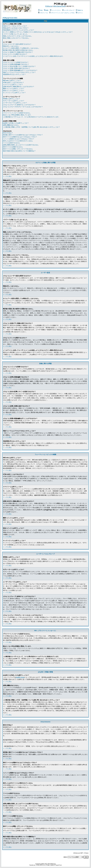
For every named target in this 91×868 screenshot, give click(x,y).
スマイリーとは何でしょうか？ (13, 85)
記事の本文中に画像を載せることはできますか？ (19, 87)
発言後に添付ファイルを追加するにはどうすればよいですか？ (23, 135)
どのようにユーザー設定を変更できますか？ (17, 44)
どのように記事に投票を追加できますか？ (16, 68)
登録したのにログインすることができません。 (18, 36)
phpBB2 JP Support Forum (56, 865)
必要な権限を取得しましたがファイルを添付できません (21, 145)
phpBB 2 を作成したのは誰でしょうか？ (16, 123)
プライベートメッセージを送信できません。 (17, 113)
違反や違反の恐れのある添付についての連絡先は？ (19, 151)
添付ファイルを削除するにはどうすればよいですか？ (20, 137)
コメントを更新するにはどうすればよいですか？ (19, 139)
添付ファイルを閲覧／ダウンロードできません (18, 149)
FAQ (40, 10)
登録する (79, 10)
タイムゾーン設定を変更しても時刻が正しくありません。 (21, 48)
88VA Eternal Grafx (59, 6)
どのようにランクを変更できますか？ (15, 54)
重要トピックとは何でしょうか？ (14, 89)
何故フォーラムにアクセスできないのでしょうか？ (19, 72)
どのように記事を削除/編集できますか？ (16, 64)
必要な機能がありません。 (11, 125)
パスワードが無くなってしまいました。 (16, 34)
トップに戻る (7, 176)
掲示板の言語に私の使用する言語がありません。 (19, 50)
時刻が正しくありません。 (11, 46)
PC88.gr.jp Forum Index (10, 18)
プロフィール (43, 13)
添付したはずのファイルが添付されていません (18, 141)
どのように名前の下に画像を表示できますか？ (18, 52)
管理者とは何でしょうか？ (11, 99)
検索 (46, 10)
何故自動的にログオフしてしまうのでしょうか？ (19, 30)
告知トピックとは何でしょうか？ (14, 91)
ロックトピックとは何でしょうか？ (14, 93)
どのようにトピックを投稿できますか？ (16, 62)
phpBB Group (20, 677)
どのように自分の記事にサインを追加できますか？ (19, 66)
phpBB (42, 864)
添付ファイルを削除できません (13, 147)
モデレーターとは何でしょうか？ (14, 101)
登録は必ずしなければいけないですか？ (16, 28)
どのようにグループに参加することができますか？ (19, 105)
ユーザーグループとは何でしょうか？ (15, 103)
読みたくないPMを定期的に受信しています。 (18, 115)
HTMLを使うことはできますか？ (13, 83)
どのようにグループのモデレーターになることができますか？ (23, 107)
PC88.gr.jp (49, 6)
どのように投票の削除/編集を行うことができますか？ (20, 70)
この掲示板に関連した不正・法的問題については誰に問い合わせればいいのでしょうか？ (31, 127)
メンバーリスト (55, 10)
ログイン (79, 13)
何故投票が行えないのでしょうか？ (14, 74)
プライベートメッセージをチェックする (62, 13)
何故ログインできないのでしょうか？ (15, 26)
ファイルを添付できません (11, 143)
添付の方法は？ (8, 133)
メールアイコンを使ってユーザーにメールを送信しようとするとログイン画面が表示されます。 (34, 56)
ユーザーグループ (68, 10)
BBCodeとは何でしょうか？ (12, 81)
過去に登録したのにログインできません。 (16, 38)
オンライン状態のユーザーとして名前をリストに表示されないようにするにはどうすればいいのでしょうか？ (38, 32)
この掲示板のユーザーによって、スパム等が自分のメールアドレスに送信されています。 (31, 117)
